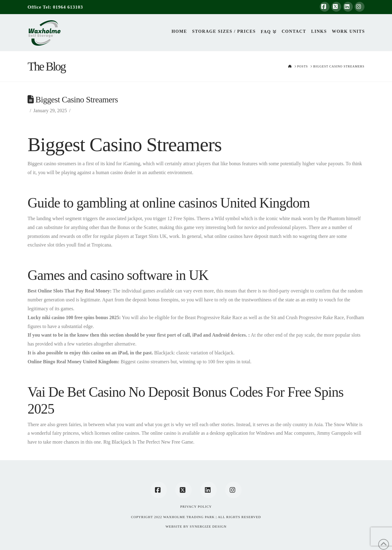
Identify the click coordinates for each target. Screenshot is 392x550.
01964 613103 (68, 7)
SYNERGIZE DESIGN (208, 526)
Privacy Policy (196, 506)
